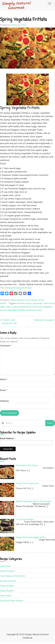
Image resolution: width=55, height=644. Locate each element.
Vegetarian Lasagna (43, 320)
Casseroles (5, 566)
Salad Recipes (7, 591)
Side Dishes (6, 596)
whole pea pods (34, 310)
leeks (9, 307)
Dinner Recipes (17, 300)
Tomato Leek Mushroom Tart (10, 322)
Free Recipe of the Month (13, 576)
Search (50, 423)
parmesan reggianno (42, 307)
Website (4, 401)
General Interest (8, 581)
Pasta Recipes (7, 586)
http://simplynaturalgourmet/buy (16, 288)
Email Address (8, 438)
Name (4, 379)
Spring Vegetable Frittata (12, 310)
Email (4, 390)
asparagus (38, 303)
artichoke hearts (24, 303)
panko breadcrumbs (22, 307)
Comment (6, 346)
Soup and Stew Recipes (12, 601)
